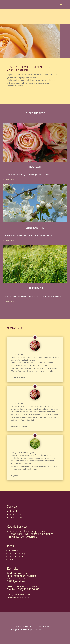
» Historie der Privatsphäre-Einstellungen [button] (30, 534)
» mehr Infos (9, 179)
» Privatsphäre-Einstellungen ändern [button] (28, 531)
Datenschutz (17, 517)
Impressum (16, 514)
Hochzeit (14, 551)
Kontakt (14, 511)
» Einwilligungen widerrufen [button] (23, 537)
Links (12, 560)
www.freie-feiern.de (18, 597)
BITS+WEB (36, 629)
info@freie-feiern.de (18, 594)
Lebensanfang (17, 554)
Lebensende (16, 557)
